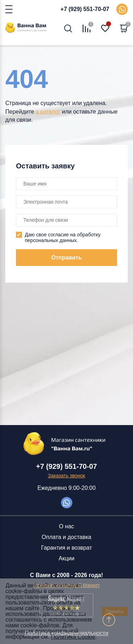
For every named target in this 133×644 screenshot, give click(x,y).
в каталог (48, 112)
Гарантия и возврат (67, 548)
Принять (115, 611)
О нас (66, 526)
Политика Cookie (73, 637)
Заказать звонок (66, 476)
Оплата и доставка (67, 537)
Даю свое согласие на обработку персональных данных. (63, 237)
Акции (66, 558)
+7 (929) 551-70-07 (85, 9)
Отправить (67, 258)
